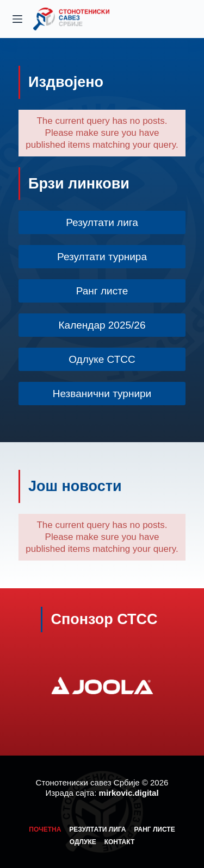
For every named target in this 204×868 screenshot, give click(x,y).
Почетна (45, 829)
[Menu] (17, 19)
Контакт (120, 842)
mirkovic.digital (129, 793)
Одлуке (83, 842)
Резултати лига (97, 829)
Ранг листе (155, 829)
